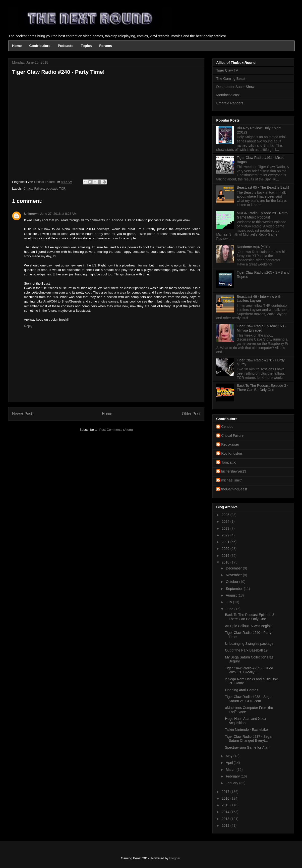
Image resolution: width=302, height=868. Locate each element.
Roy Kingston (232, 453)
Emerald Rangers (230, 103)
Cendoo (227, 427)
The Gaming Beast (231, 79)
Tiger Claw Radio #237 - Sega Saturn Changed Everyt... (248, 739)
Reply (28, 326)
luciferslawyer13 (234, 471)
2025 (226, 515)
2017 (226, 792)
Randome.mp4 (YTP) (253, 247)
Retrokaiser (230, 444)
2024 (226, 521)
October (233, 582)
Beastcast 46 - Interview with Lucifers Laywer (259, 299)
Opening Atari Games (242, 690)
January (233, 783)
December (234, 568)
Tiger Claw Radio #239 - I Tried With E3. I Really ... (249, 670)
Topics (86, 46)
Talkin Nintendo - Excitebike (246, 730)
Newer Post (22, 414)
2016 (226, 798)
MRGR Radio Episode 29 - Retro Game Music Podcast (262, 215)
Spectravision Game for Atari (247, 747)
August (232, 595)
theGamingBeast (234, 489)
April (230, 763)
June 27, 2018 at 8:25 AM (58, 214)
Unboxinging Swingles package (249, 644)
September (235, 589)
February (233, 776)
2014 (226, 812)
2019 (226, 556)
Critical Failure (34, 189)
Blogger (175, 858)
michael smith (232, 480)
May (230, 756)
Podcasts (65, 46)
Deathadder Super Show (235, 87)
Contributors (40, 46)
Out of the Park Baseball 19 (246, 650)
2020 (226, 549)
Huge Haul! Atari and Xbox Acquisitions (245, 721)
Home (17, 46)
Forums (106, 46)
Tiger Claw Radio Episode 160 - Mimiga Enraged (261, 328)
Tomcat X (229, 462)
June (230, 609)
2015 (226, 805)
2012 (226, 825)
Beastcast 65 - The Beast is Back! (263, 187)
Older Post (191, 414)
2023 (226, 528)
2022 (226, 535)
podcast (52, 189)
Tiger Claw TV (227, 70)
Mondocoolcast (228, 95)
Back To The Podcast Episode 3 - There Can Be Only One (263, 388)
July (229, 602)
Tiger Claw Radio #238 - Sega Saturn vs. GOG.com (248, 699)
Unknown (31, 214)
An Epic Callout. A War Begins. (249, 626)
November (234, 575)
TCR (62, 189)
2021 (226, 542)
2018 (226, 562)
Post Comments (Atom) (116, 430)
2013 (226, 819)
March (231, 770)
